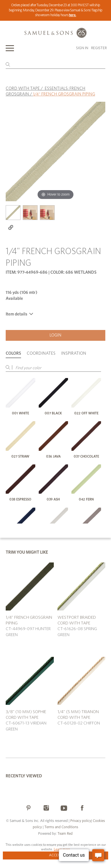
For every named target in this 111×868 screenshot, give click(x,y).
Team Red (65, 834)
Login (55, 335)
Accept (56, 855)
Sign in (82, 48)
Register (99, 48)
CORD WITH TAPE (23, 89)
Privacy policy (81, 821)
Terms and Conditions (61, 827)
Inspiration (74, 353)
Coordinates (41, 353)
